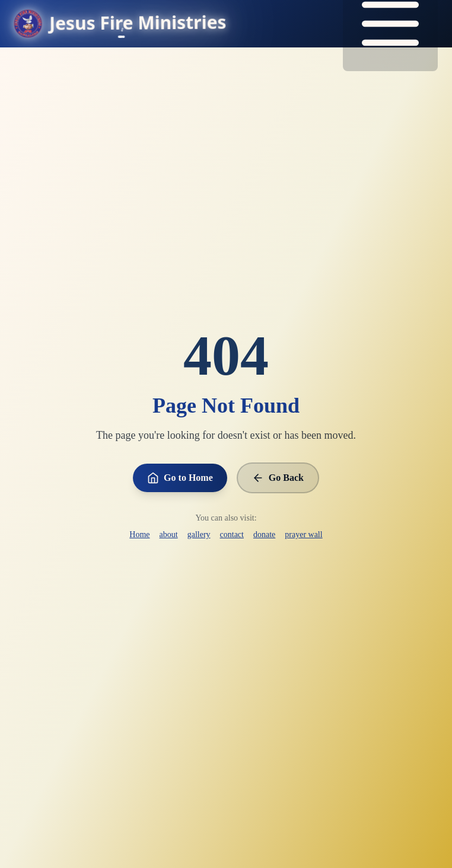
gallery (199, 534)
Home (139, 534)
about (169, 534)
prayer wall (303, 534)
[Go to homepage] (120, 24)
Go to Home (180, 478)
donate (264, 534)
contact (232, 534)
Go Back (278, 478)
